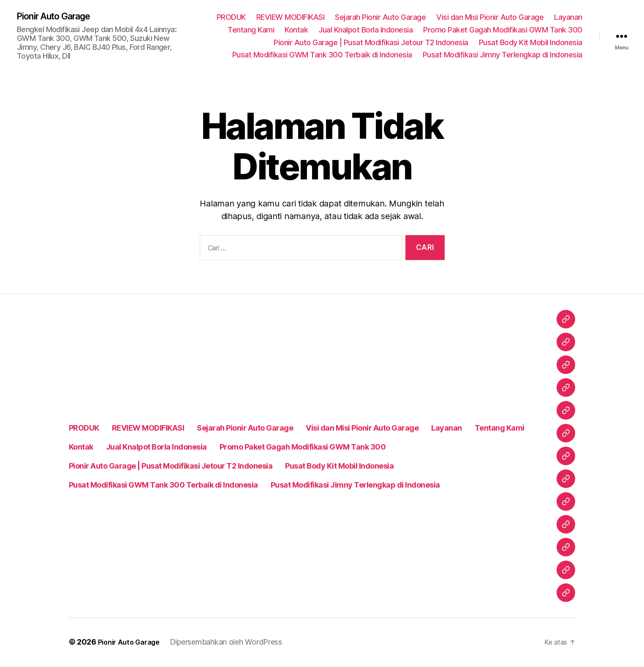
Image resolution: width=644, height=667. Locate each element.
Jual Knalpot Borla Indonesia (365, 30)
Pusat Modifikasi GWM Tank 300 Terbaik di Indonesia (322, 56)
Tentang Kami (251, 30)
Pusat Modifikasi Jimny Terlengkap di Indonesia (503, 56)
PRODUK (231, 18)
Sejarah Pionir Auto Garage (380, 18)
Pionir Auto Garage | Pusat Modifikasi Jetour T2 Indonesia (371, 43)
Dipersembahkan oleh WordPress (233, 643)
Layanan (568, 18)
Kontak (296, 30)
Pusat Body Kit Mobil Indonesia (531, 43)
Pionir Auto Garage (60, 17)
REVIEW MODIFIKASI (291, 18)
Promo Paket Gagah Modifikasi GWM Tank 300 (503, 30)
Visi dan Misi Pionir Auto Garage (490, 18)
